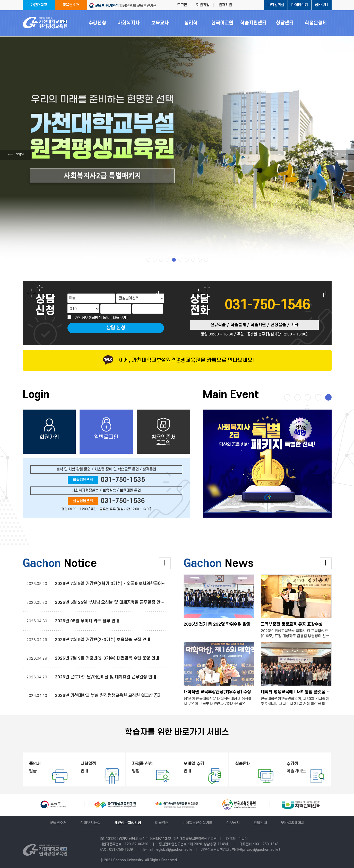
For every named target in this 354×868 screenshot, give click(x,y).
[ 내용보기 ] (119, 318)
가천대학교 (39, 5)
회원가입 (203, 5)
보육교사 (160, 23)
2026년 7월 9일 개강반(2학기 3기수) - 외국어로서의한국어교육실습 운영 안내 (126, 584)
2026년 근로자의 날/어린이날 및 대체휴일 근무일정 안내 (105, 677)
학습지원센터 (253, 23)
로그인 (182, 5)
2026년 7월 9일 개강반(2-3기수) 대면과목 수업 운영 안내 (107, 658)
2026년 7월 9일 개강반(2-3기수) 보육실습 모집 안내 (102, 640)
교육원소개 (71, 5)
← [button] (16, 155)
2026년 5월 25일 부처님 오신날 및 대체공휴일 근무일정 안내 (110, 603)
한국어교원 (222, 23)
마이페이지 (300, 5)
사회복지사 (129, 23)
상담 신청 (116, 328)
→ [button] (339, 155)
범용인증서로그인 (163, 432)
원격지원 (225, 5)
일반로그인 (106, 429)
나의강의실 (276, 5)
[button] (148, 260)
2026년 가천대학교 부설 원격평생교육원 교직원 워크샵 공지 (108, 696)
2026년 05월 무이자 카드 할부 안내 (87, 621)
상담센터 (285, 23)
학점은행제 (316, 23)
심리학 (191, 23)
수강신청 (97, 23)
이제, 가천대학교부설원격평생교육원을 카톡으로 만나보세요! (177, 360)
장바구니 (322, 5)
